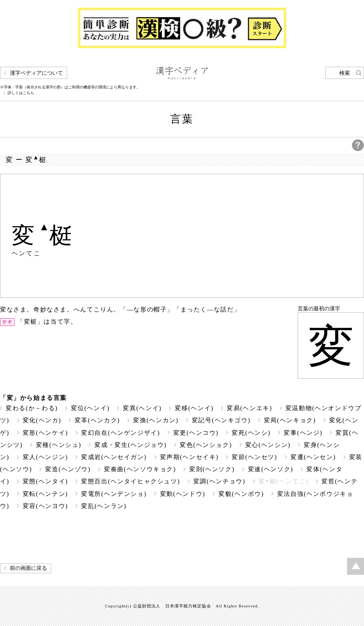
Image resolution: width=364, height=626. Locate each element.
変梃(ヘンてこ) (283, 481)
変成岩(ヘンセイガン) (114, 457)
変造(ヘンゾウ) (68, 469)
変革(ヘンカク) (97, 420)
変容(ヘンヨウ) (45, 506)
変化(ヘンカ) (42, 420)
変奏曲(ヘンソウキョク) (140, 469)
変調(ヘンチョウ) (219, 481)
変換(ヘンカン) (156, 420)
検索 (345, 73)
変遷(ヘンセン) (313, 457)
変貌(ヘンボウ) (241, 494)
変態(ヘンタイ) (45, 481)
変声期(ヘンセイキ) (189, 457)
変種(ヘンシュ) (59, 445)
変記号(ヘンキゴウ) (221, 420)
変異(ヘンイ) (142, 408)
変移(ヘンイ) (194, 408)
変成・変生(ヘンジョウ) (130, 445)
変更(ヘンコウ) (196, 433)
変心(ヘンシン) (268, 445)
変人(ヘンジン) (45, 457)
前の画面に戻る (28, 568)
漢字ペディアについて (36, 73)
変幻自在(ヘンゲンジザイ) (121, 433)
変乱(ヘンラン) (104, 506)
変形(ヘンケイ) (45, 433)
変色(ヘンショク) (206, 445)
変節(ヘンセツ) (254, 457)
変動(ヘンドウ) (183, 494)
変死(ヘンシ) (251, 433)
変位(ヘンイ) (90, 408)
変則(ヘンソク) (212, 469)
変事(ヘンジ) (303, 433)
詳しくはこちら (21, 93)
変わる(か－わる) (32, 408)
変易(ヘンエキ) (249, 408)
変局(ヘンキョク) (290, 420)
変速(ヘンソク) (271, 469)
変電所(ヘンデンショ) (114, 494)
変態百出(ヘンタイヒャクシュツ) (130, 481)
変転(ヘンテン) (45, 494)
